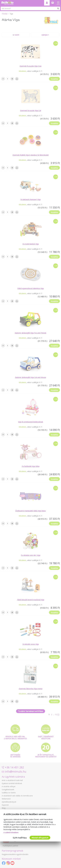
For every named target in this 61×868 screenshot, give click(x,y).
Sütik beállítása (20, 838)
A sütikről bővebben (11, 832)
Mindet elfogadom (40, 838)
